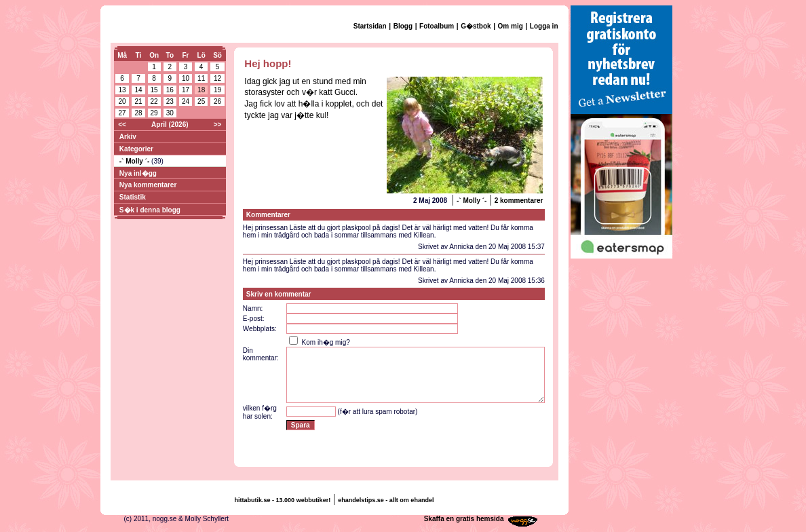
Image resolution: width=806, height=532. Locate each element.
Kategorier (136, 149)
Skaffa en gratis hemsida (464, 519)
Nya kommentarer (148, 185)
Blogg (403, 26)
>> (218, 125)
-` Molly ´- (135, 161)
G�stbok (476, 26)
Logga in (544, 26)
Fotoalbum (437, 26)
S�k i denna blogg (150, 210)
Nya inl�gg (138, 173)
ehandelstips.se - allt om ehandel (386, 500)
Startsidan (370, 26)
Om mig (511, 26)
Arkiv (128, 137)
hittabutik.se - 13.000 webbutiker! (283, 500)
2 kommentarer (519, 201)
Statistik (133, 197)
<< (122, 125)
